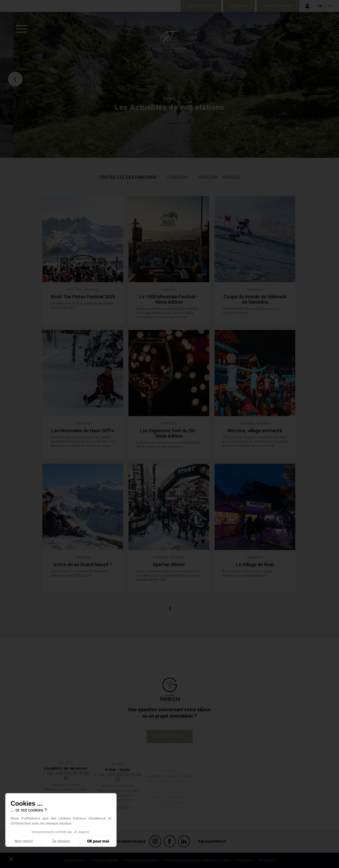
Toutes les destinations (128, 177)
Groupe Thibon (278, 6)
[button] (11, 859)
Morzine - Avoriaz (220, 177)
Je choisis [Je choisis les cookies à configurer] (61, 841)
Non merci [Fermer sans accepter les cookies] (24, 841)
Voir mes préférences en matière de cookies (197, 860)
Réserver (239, 6)
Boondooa (267, 860)
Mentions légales (105, 860)
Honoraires (245, 860)
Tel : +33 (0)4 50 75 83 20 (68, 784)
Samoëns (178, 177)
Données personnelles (141, 860)
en (330, 6)
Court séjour (201, 6)
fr (320, 6)
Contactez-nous (169, 736)
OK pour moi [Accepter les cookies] (98, 841)
